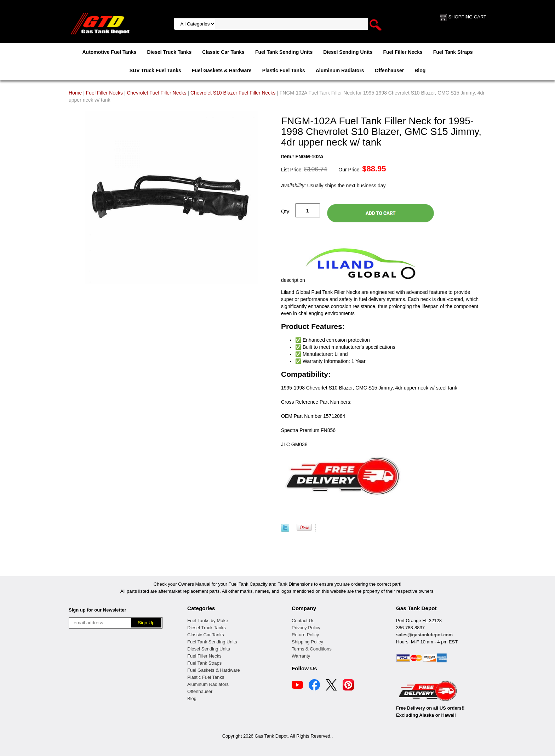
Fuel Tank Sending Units (284, 52)
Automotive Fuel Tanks (109, 52)
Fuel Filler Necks (403, 52)
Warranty (301, 656)
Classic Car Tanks (223, 52)
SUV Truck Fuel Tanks (155, 70)
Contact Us (303, 621)
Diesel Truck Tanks (169, 52)
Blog (420, 70)
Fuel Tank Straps (453, 52)
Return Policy (305, 635)
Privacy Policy (306, 628)
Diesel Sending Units (348, 52)
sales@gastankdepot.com (424, 635)
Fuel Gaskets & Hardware (222, 70)
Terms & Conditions (312, 649)
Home (75, 93)
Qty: (286, 211)
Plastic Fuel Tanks (284, 70)
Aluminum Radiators (340, 70)
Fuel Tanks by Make (208, 621)
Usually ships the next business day (333, 186)
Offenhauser (389, 70)
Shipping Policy (307, 642)
